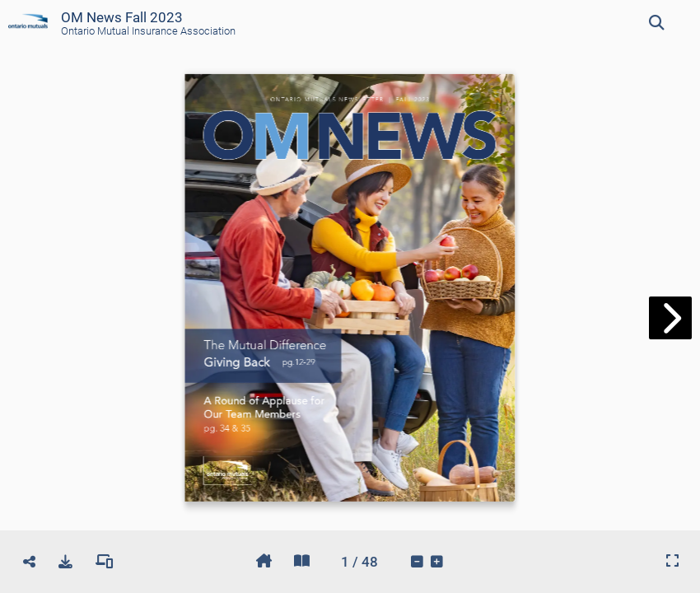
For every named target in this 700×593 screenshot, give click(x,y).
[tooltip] (656, 23)
